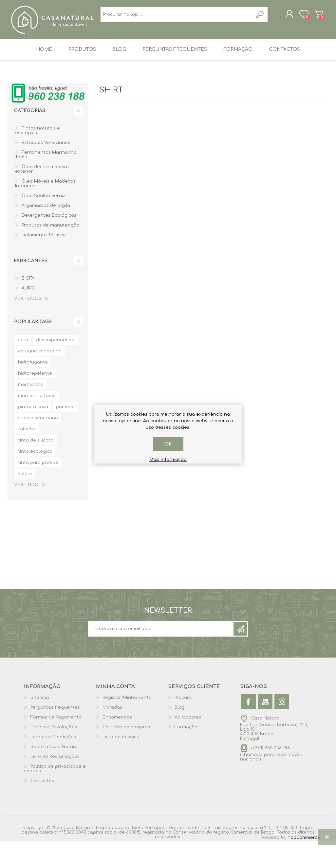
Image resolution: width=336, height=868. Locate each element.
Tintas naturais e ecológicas (37, 157)
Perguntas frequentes (55, 734)
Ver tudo (26, 511)
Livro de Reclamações (55, 783)
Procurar (184, 724)
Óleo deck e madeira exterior (42, 196)
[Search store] (134, 49)
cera (23, 366)
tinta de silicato (36, 467)
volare (25, 500)
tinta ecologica (35, 478)
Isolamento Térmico (44, 262)
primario (65, 433)
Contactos (42, 807)
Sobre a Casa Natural (55, 773)
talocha (27, 456)
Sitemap (40, 724)
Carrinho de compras (313, 16)
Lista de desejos (121, 763)
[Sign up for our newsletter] (161, 655)
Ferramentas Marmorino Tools (46, 181)
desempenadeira (55, 366)
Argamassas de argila (46, 232)
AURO (28, 315)
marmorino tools (37, 422)
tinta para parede (38, 489)
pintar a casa (33, 433)
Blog (180, 734)
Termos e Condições (53, 763)
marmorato (31, 411)
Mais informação (168, 460)
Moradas (112, 734)
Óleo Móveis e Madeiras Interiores (45, 210)
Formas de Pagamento (56, 744)
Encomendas (117, 744)
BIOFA (28, 305)
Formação (186, 754)
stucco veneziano (38, 444)
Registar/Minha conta (127, 724)
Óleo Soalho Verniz (43, 222)
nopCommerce (304, 864)
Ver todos (28, 325)
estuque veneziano (40, 378)
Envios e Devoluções (54, 754)
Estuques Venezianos (46, 169)
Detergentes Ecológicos (49, 242)
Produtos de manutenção (50, 252)
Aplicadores (188, 744)
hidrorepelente (35, 400)
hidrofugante (33, 389)
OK (168, 444)
